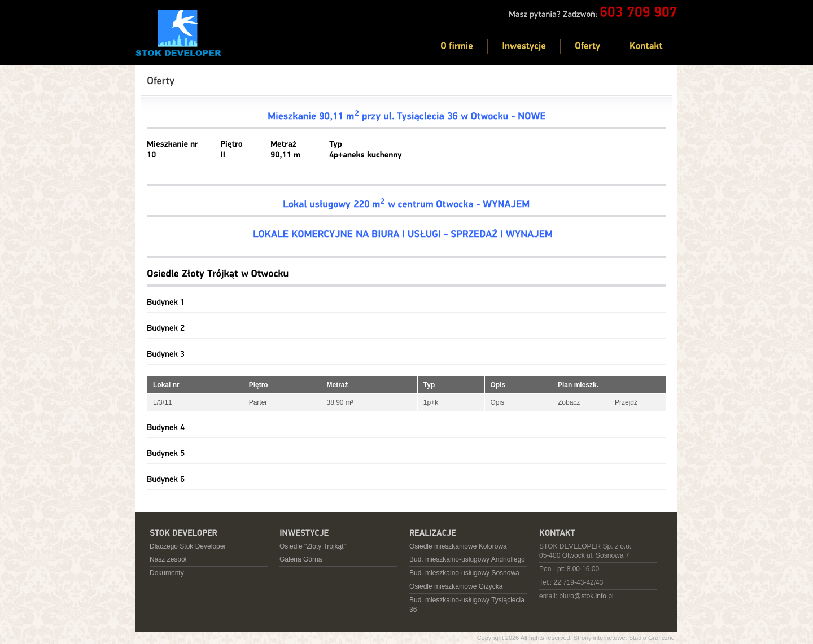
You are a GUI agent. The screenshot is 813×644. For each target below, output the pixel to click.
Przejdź (626, 402)
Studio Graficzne (652, 638)
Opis (498, 402)
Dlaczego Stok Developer (188, 546)
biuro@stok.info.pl (586, 596)
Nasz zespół (168, 559)
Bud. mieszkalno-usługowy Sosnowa (464, 573)
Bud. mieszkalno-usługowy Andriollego (467, 559)
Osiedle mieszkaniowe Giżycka (456, 586)
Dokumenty (167, 573)
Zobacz (569, 402)
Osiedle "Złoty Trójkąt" (313, 546)
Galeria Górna (301, 559)
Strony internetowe (600, 638)
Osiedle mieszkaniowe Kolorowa (458, 546)
